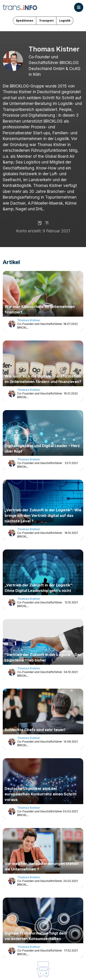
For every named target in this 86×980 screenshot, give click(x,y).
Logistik (65, 21)
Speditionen (25, 21)
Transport (46, 21)
